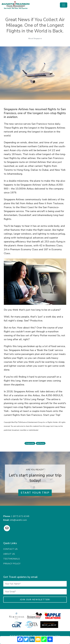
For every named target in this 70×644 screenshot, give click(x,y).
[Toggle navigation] (64, 5)
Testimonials (12, 559)
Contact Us (10, 549)
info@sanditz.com (18, 520)
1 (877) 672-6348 (20, 516)
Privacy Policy (12, 564)
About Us (9, 554)
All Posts (41, 443)
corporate (30, 443)
